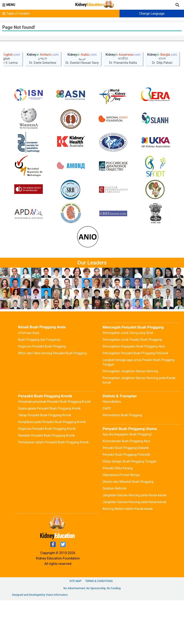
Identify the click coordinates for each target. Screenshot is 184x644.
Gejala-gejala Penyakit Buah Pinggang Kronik (49, 452)
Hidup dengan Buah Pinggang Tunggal (129, 505)
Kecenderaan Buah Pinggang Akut (126, 485)
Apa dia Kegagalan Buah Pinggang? (127, 478)
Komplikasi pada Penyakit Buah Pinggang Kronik (52, 466)
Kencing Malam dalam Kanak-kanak (128, 552)
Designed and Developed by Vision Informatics (40, 639)
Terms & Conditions (99, 625)
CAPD (107, 452)
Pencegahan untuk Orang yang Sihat (128, 377)
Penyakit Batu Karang (118, 512)
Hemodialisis (112, 445)
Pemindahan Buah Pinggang (122, 459)
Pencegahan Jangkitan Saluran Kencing (130, 415)
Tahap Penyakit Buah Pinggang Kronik (45, 459)
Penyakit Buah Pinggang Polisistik (126, 498)
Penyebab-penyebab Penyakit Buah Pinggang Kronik (54, 445)
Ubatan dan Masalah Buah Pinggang (128, 525)
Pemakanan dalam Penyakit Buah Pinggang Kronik (53, 486)
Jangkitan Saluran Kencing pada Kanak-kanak (135, 539)
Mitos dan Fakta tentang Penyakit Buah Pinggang (52, 397)
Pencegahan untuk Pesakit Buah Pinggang (132, 383)
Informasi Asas (29, 377)
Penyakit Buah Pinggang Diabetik (126, 492)
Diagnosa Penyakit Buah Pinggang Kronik (47, 472)
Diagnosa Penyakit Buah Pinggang (42, 390)
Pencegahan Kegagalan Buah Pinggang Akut (134, 390)
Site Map (75, 625)
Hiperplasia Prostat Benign (121, 519)
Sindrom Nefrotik (115, 532)
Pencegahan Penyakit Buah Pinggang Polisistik (135, 397)
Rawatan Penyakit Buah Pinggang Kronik (46, 479)
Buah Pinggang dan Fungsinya (39, 383)
